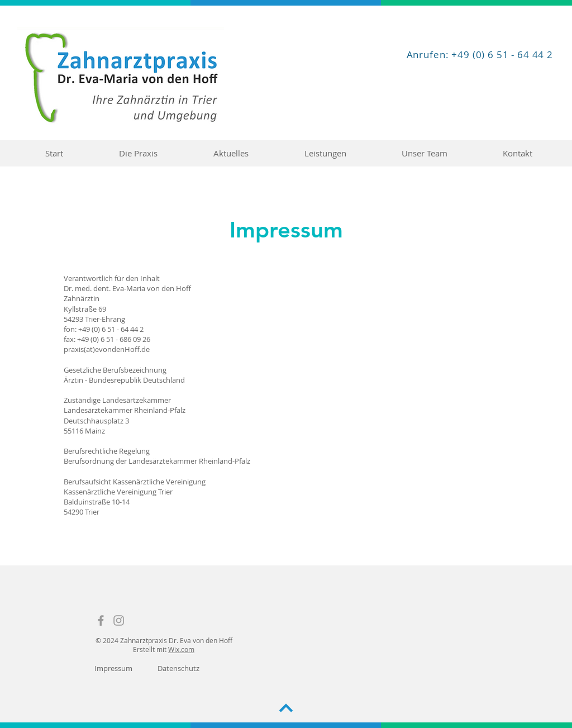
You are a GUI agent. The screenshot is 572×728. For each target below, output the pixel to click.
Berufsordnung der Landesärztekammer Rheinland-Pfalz (157, 461)
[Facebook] (101, 620)
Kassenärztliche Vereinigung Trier (118, 492)
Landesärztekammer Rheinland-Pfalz (125, 410)
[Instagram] (119, 620)
